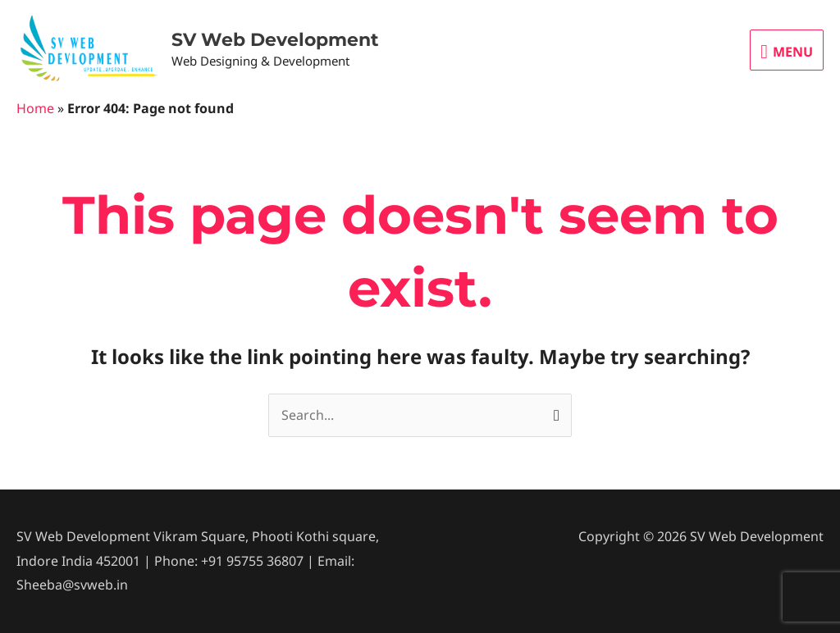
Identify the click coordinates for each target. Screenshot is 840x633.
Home (35, 108)
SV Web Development (275, 40)
